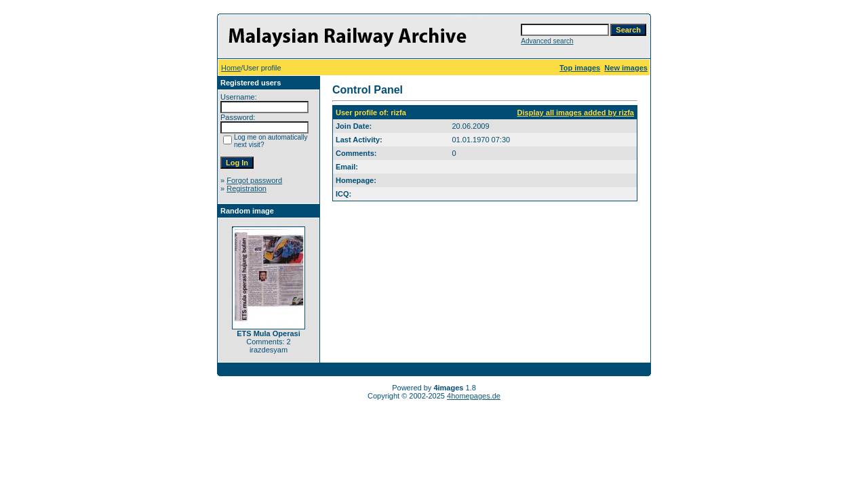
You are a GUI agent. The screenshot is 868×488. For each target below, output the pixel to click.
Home (231, 68)
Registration (246, 188)
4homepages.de (474, 396)
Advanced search (547, 41)
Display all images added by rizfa (576, 113)
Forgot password (254, 180)
